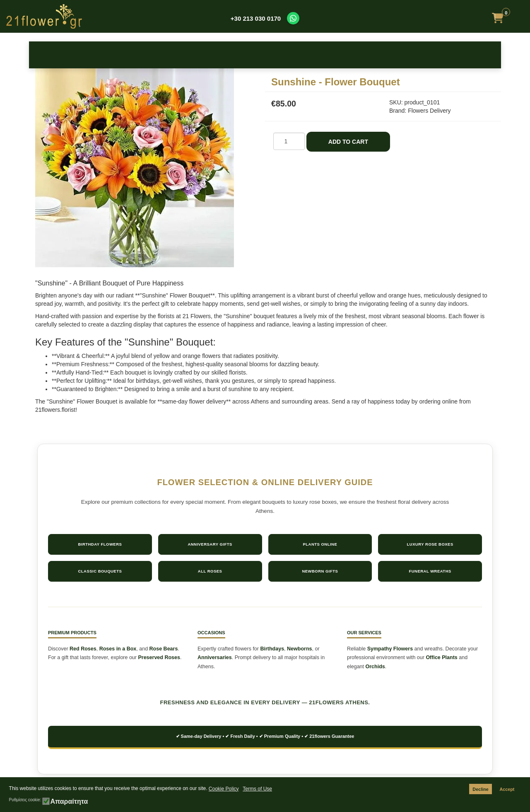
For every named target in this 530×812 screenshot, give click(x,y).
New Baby (212, 54)
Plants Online (320, 544)
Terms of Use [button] (257, 789)
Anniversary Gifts (210, 544)
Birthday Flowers (100, 544)
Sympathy (318, 54)
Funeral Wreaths (430, 571)
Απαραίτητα (69, 802)
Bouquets (265, 54)
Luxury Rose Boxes (430, 544)
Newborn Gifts (320, 571)
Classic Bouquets (100, 571)
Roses (55, 54)
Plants (423, 54)
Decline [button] (480, 789)
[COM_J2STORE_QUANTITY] (289, 141)
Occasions (160, 54)
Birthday (108, 54)
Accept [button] (507, 789)
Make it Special (475, 54)
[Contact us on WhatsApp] (293, 18)
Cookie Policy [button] (224, 789)
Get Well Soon (370, 54)
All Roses (210, 571)
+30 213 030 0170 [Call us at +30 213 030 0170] (256, 18)
